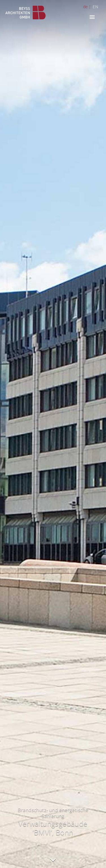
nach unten (53, 860)
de (86, 7)
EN (95, 7)
